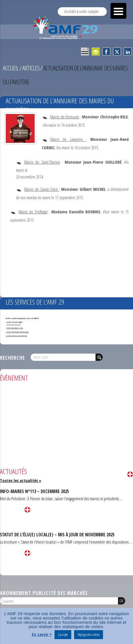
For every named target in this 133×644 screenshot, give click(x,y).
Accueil (11, 68)
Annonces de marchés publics (14, 324)
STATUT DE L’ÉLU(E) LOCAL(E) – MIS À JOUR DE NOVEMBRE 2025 (57, 535)
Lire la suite (130, 474)
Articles (31, 68)
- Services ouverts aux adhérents (16, 336)
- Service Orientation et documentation (17, 332)
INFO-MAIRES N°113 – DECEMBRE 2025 (34, 491)
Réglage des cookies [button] (89, 634)
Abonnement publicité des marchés (44, 593)
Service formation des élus (15, 328)
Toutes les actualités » (21, 480)
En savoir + (42, 634)
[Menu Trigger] (118, 11)
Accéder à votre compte (82, 11)
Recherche (12, 358)
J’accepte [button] (63, 634)
